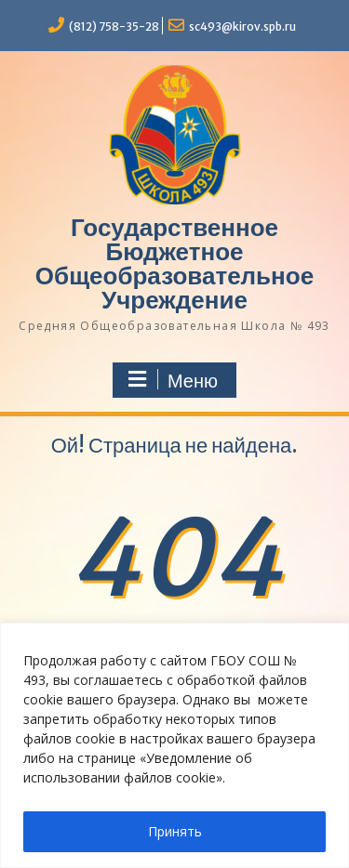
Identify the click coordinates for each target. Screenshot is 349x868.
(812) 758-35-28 (114, 26)
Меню (172, 380)
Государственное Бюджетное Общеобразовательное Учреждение (174, 263)
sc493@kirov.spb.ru (242, 26)
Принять (175, 831)
